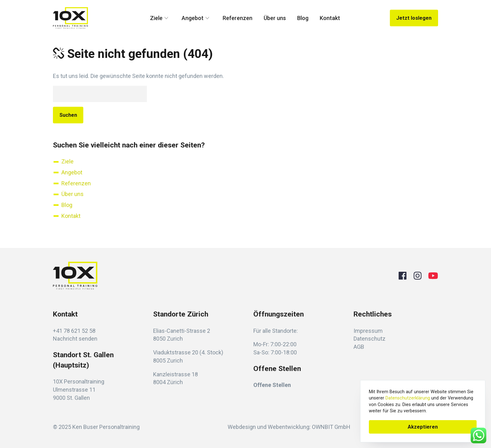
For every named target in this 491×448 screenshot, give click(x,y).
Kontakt (330, 18)
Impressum (368, 331)
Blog (303, 18)
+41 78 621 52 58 (74, 331)
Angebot (196, 18)
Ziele (160, 18)
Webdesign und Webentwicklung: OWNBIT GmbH (289, 427)
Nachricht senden (75, 339)
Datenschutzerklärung (408, 398)
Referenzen (238, 18)
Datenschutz (370, 339)
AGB (359, 347)
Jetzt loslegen (414, 18)
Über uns (275, 18)
